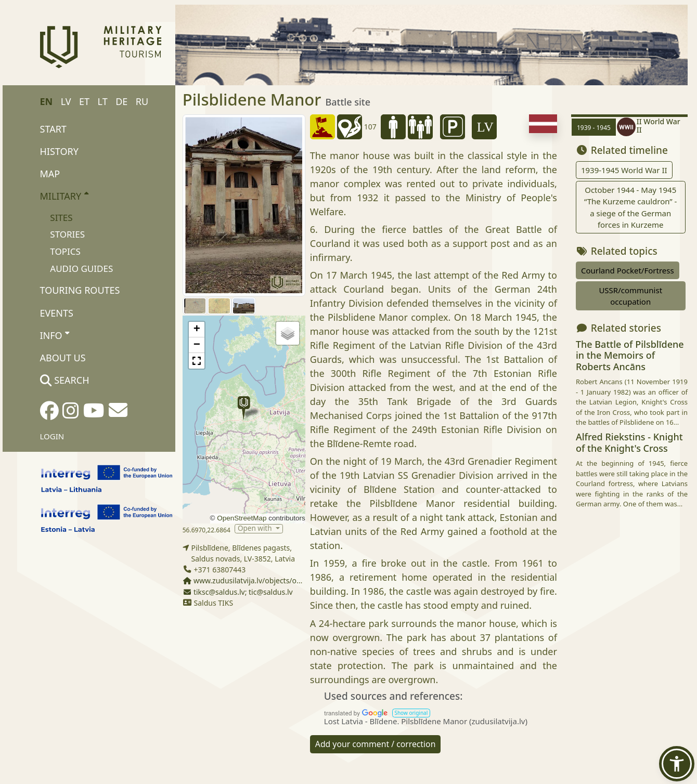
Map (50, 174)
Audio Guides (81, 269)
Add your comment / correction (376, 744)
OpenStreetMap (242, 518)
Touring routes (80, 290)
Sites (61, 218)
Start (53, 129)
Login (52, 436)
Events (57, 313)
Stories (67, 234)
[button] (244, 408)
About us (63, 358)
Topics (65, 251)
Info (55, 335)
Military (64, 195)
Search (65, 380)
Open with (256, 528)
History (59, 151)
